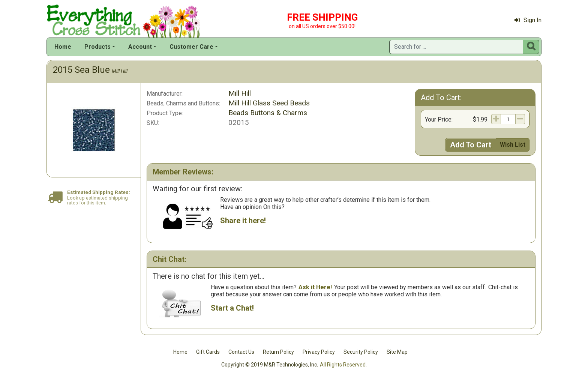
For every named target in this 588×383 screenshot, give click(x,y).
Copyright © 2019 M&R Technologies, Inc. (270, 365)
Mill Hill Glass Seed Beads (269, 103)
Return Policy (278, 352)
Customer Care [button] (191, 47)
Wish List (513, 145)
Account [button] (140, 47)
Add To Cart (471, 145)
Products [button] (97, 47)
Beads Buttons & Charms (268, 113)
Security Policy (361, 352)
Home (63, 47)
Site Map (397, 352)
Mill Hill (120, 71)
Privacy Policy (319, 352)
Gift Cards (208, 352)
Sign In (528, 20)
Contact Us (241, 352)
